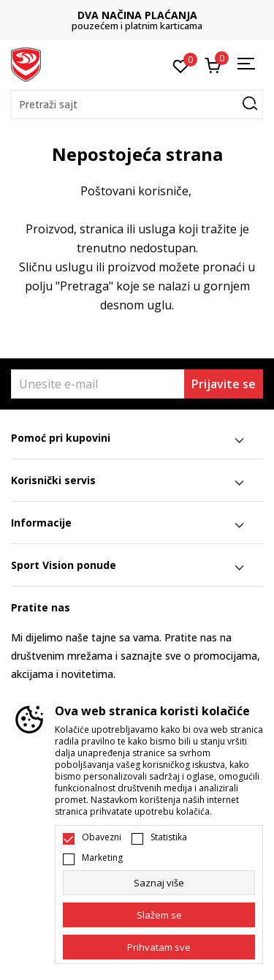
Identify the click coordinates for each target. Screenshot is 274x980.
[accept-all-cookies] (159, 947)
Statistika (169, 837)
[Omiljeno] (181, 65)
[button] (137, 105)
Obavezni (102, 837)
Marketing (102, 858)
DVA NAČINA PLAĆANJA (137, 15)
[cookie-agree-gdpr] (159, 915)
